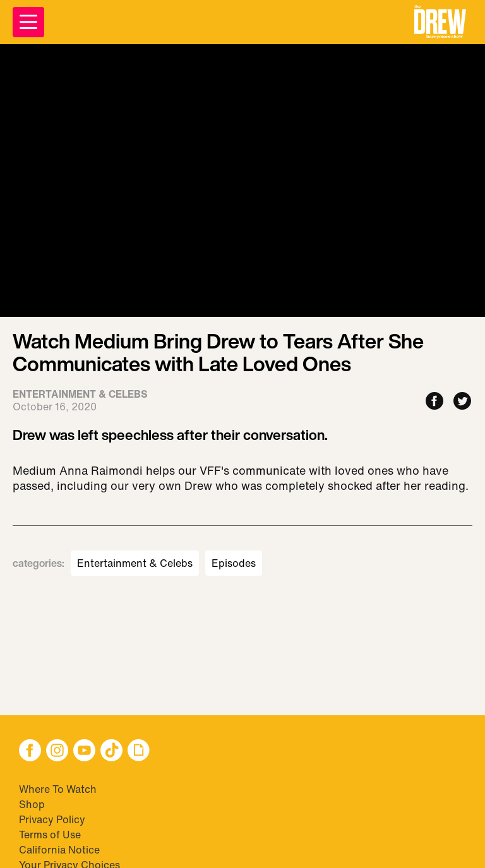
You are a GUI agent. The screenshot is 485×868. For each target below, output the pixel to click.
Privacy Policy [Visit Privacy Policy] (52, 819)
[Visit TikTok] (111, 752)
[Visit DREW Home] (440, 22)
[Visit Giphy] (139, 752)
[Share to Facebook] (434, 402)
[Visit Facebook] (30, 752)
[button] (440, 22)
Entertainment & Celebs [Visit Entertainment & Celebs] (135, 563)
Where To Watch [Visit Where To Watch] (58, 789)
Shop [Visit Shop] (32, 804)
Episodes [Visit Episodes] (234, 563)
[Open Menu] (28, 22)
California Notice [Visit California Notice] (59, 850)
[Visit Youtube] (84, 752)
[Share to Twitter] (462, 402)
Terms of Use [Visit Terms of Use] (50, 835)
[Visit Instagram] (57, 752)
